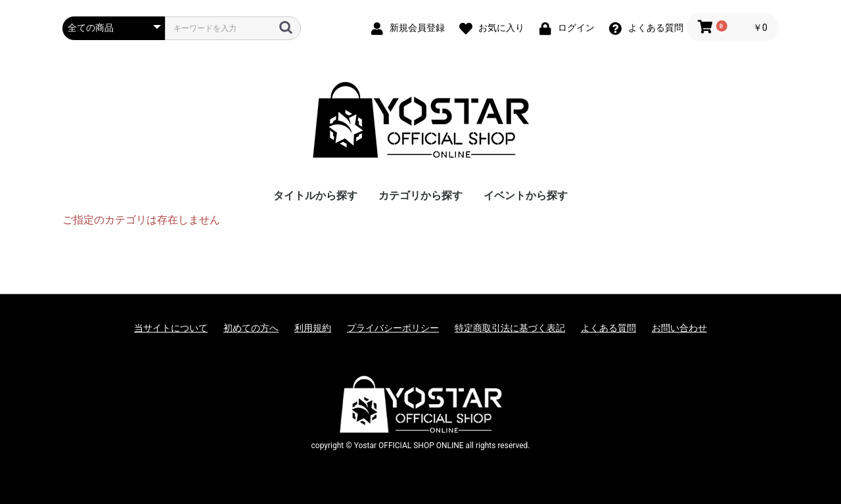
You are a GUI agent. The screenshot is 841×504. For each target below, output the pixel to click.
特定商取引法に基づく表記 (510, 328)
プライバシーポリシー (393, 328)
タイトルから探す (315, 195)
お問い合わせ (679, 328)
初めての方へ (251, 328)
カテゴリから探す (420, 195)
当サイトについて (171, 328)
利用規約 (313, 328)
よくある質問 (608, 328)
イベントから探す (526, 195)
